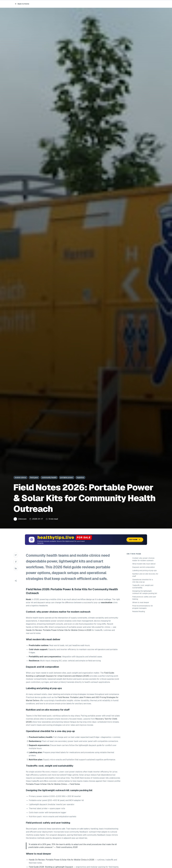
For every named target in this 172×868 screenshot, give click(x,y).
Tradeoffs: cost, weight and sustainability (143, 586)
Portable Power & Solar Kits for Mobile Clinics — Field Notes (53, 784)
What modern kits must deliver (144, 564)
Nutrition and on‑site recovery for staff (145, 575)
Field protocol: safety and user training (144, 598)
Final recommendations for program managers (143, 607)
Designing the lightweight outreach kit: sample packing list (145, 592)
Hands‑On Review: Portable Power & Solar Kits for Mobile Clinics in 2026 (59, 630)
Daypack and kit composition (144, 567)
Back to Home (22, 4)
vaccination (107, 602)
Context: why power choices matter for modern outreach (143, 559)
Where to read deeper (141, 602)
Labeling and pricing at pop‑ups (145, 570)
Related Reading (139, 611)
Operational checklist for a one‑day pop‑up (143, 581)
